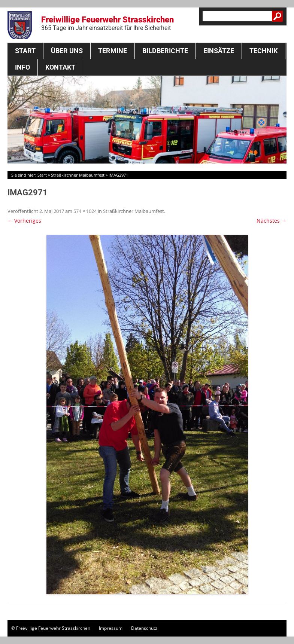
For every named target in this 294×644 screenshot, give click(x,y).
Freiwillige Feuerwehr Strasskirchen (107, 23)
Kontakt (60, 67)
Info (22, 67)
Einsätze (219, 51)
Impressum (111, 628)
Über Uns (67, 51)
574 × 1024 (85, 211)
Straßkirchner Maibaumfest (78, 175)
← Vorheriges (24, 221)
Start (25, 51)
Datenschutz (144, 628)
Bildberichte (165, 51)
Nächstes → (272, 221)
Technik (263, 51)
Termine (113, 51)
